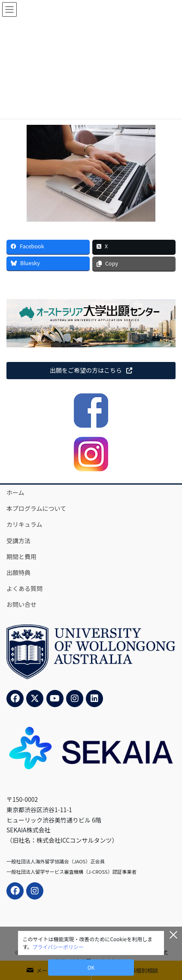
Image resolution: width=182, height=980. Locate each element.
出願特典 (18, 572)
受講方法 (18, 541)
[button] (91, 371)
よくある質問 (24, 588)
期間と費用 (21, 556)
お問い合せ (21, 604)
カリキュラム (24, 524)
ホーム (15, 492)
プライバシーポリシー (58, 947)
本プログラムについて (36, 508)
